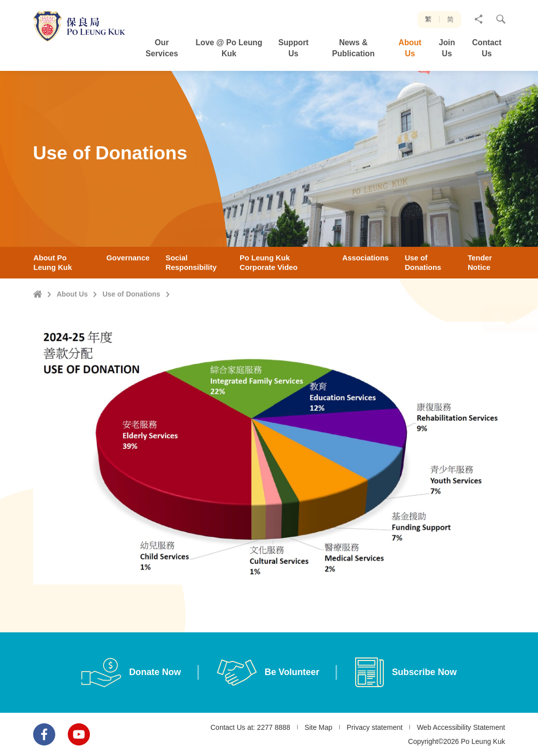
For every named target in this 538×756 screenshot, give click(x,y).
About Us (72, 294)
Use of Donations (131, 294)
